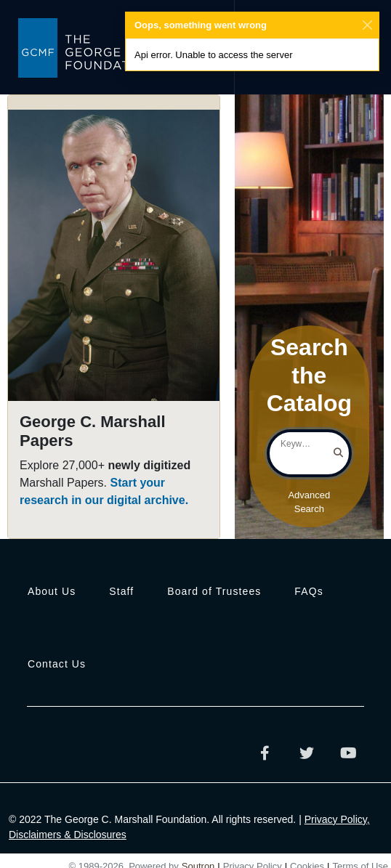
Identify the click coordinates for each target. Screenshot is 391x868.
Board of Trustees (214, 591)
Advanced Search (309, 502)
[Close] (368, 25)
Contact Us (57, 664)
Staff (121, 591)
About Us (52, 591)
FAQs (309, 591)
